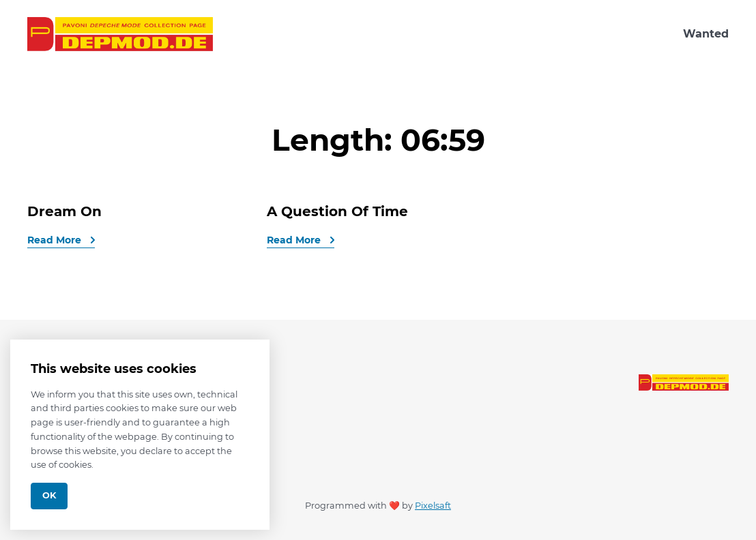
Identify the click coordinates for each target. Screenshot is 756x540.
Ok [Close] (49, 495)
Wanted (706, 34)
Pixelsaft (433, 506)
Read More (56, 240)
